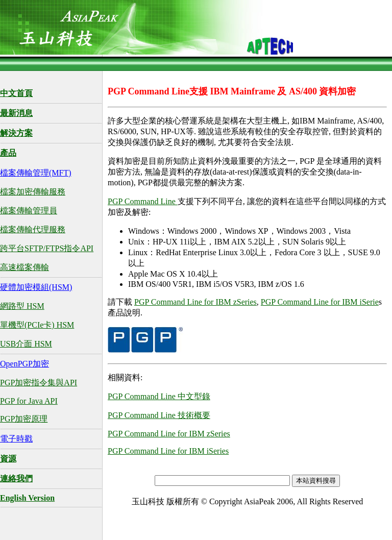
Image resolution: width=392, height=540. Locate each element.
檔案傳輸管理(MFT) (36, 173)
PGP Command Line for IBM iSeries (168, 451)
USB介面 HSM (26, 344)
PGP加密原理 (24, 419)
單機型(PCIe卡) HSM (37, 325)
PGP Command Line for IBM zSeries (195, 302)
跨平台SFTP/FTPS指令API (47, 248)
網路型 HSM (22, 306)
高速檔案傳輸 (24, 267)
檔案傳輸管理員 (29, 211)
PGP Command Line (143, 201)
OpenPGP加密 (24, 364)
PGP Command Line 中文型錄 (159, 396)
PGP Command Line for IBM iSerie (320, 302)
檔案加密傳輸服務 (33, 192)
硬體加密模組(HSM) (36, 287)
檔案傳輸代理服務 (33, 229)
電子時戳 (16, 439)
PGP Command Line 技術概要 (159, 415)
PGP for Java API (29, 401)
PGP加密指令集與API (39, 383)
